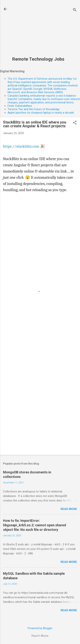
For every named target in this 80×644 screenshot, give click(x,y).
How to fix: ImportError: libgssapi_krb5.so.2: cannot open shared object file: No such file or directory (35, 525)
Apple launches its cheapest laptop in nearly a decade (41, 113)
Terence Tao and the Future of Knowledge (34, 109)
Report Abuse (40, 636)
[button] (75, 123)
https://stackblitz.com (21, 146)
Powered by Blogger (40, 628)
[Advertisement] (38, 30)
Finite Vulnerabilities (20, 106)
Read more (69, 509)
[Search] (75, 10)
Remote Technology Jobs (38, 59)
